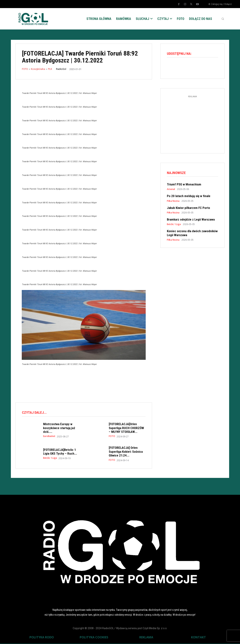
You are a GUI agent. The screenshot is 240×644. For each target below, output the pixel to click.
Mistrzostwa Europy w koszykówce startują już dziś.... (59, 428)
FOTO (25, 69)
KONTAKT (198, 638)
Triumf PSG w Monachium (184, 185)
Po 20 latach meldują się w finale (189, 197)
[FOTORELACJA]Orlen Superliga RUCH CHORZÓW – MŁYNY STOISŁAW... (126, 428)
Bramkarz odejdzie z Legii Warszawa (191, 221)
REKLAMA (146, 638)
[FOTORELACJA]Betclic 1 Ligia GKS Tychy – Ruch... (60, 452)
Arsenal (171, 190)
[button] (223, 19)
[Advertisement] (84, 384)
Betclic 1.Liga (50, 459)
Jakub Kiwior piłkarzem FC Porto (188, 209)
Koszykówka (38, 69)
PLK (50, 69)
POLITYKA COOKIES (94, 638)
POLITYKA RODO (42, 638)
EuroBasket (49, 437)
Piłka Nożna (173, 202)
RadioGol (61, 69)
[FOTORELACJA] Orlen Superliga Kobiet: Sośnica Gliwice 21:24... (126, 452)
